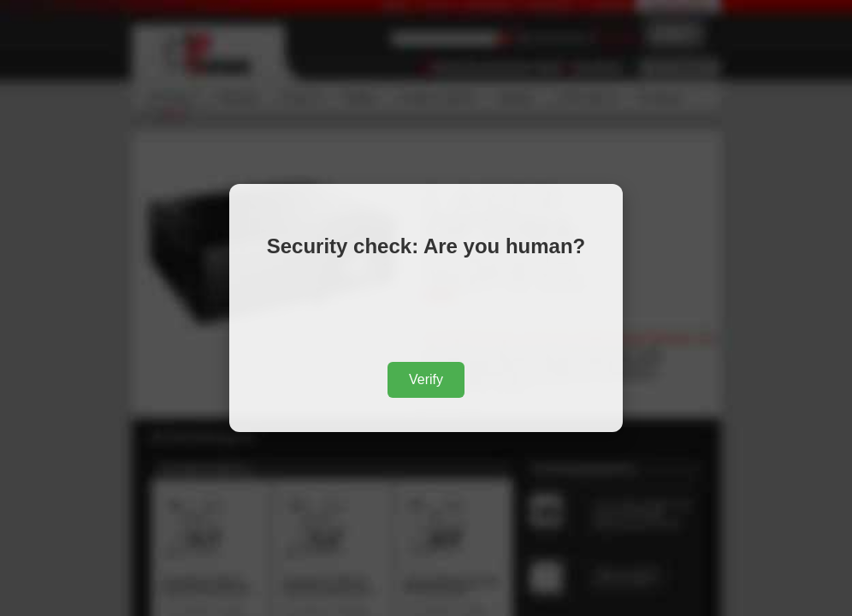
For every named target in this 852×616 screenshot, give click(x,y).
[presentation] (426, 313)
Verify (426, 379)
